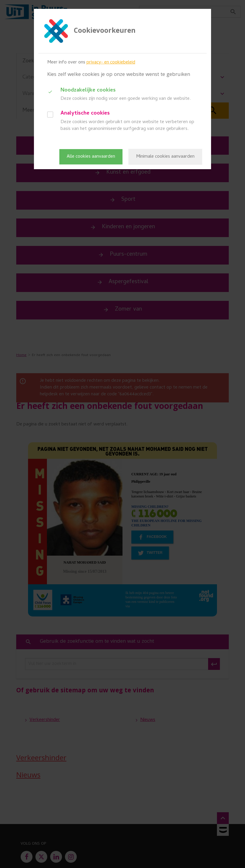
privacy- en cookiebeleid (111, 63)
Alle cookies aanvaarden (91, 157)
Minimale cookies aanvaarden (165, 157)
